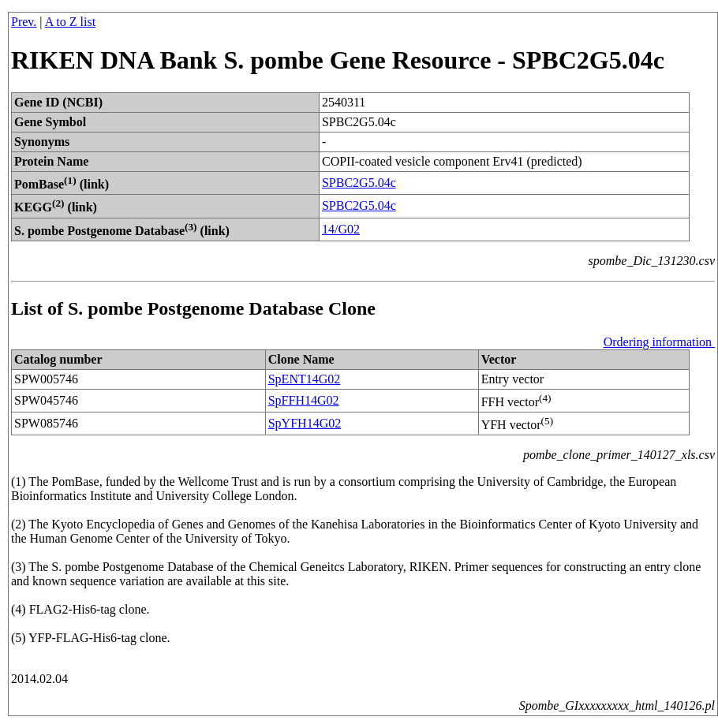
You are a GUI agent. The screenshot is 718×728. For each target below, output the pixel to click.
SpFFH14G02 (304, 400)
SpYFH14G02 (305, 423)
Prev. (24, 22)
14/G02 (341, 229)
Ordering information (659, 342)
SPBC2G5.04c (359, 183)
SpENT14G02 (305, 379)
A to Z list (70, 22)
